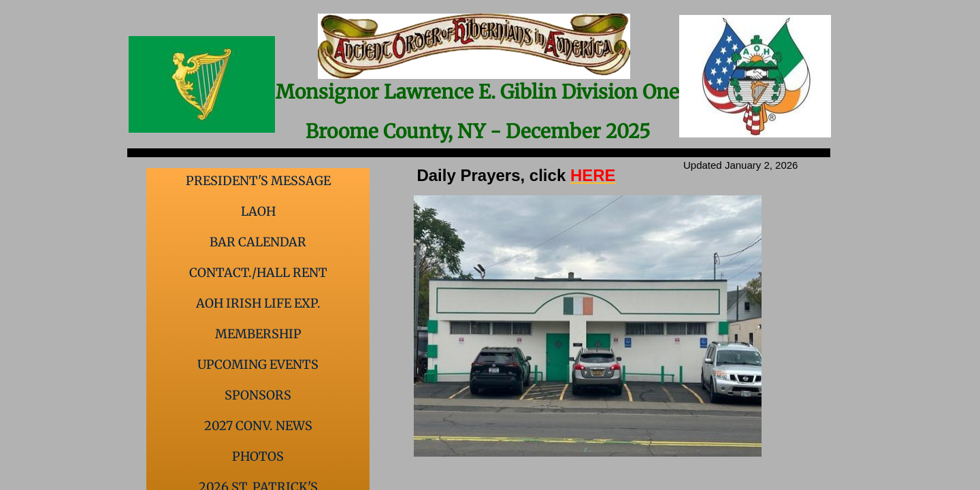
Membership (258, 334)
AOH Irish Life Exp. (258, 303)
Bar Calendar (258, 242)
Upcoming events (258, 364)
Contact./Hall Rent (258, 273)
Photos (258, 456)
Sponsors (258, 395)
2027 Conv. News (258, 426)
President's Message (258, 181)
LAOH (258, 211)
